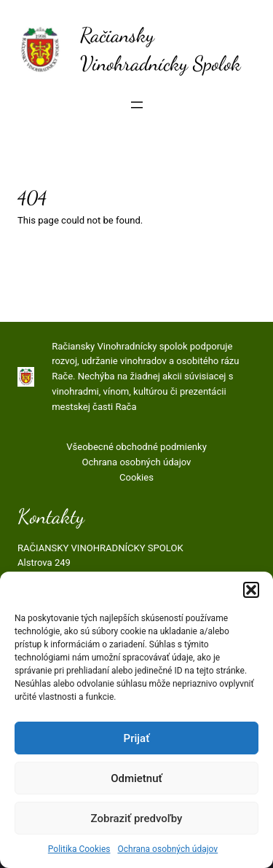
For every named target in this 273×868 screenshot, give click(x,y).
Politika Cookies (79, 849)
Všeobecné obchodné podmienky (136, 447)
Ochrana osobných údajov (167, 849)
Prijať (137, 738)
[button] (251, 590)
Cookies (136, 477)
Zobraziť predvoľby (137, 818)
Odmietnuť (136, 778)
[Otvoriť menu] (137, 105)
